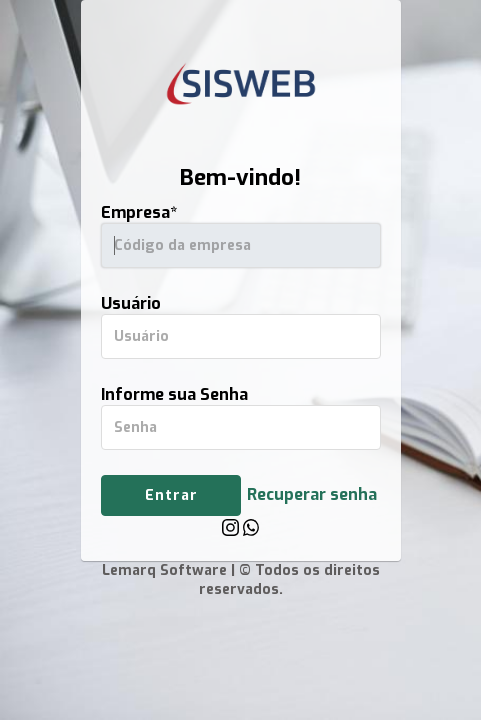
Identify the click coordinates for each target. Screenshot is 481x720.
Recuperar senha (312, 494)
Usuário (131, 303)
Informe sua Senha (174, 394)
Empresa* (139, 212)
